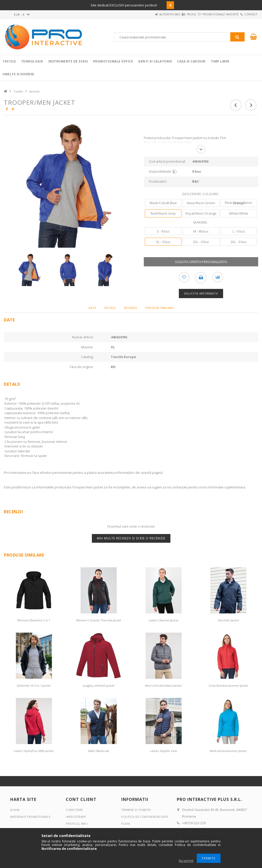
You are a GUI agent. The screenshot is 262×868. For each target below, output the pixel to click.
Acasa (15, 810)
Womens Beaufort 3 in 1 (34, 620)
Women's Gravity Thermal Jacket (99, 620)
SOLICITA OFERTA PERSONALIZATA (201, 262)
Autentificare (148, 14)
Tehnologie (32, 61)
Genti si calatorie (155, 61)
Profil (176, 14)
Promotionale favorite (211, 14)
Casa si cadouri (191, 61)
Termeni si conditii (137, 810)
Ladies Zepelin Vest (163, 751)
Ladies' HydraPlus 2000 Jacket (34, 751)
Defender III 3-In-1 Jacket (34, 686)
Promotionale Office (113, 61)
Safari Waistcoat (99, 751)
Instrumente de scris (68, 61)
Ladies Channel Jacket (163, 620)
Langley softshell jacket (99, 686)
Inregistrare (76, 817)
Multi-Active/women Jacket (228, 751)
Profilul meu (77, 824)
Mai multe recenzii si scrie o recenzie (131, 538)
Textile (9, 61)
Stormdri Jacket (228, 620)
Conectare (75, 810)
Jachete (35, 91)
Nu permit (186, 861)
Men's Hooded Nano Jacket (163, 686)
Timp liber (220, 61)
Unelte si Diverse (18, 74)
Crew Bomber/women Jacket (228, 686)
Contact (248, 14)
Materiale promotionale (31, 817)
